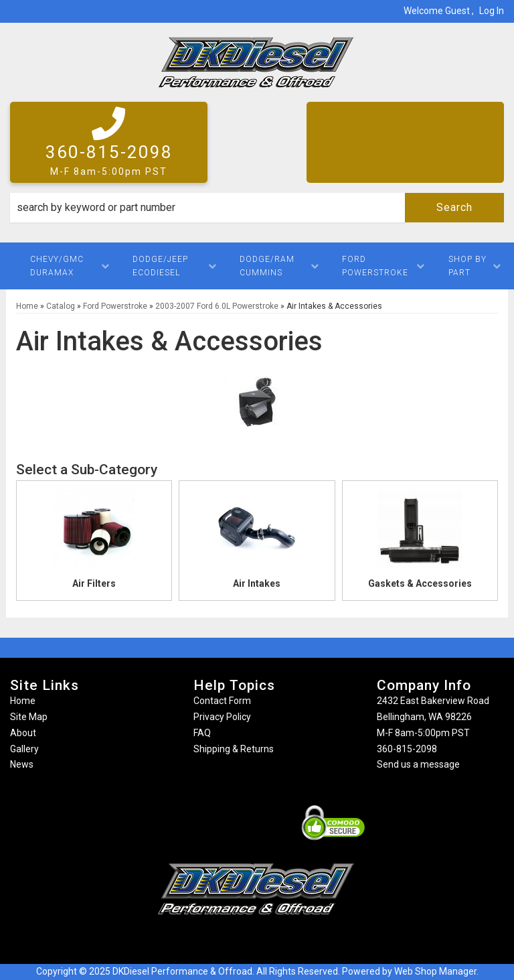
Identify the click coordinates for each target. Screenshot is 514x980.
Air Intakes (257, 583)
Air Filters (94, 583)
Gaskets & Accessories (420, 583)
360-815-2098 (407, 749)
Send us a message (418, 764)
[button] (257, 208)
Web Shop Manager (435, 971)
